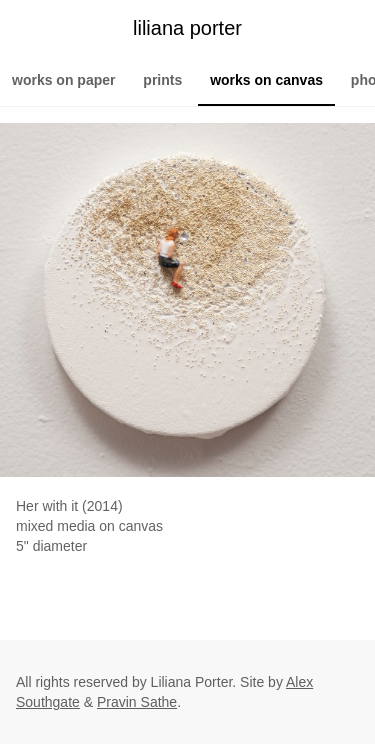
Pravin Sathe (137, 702)
